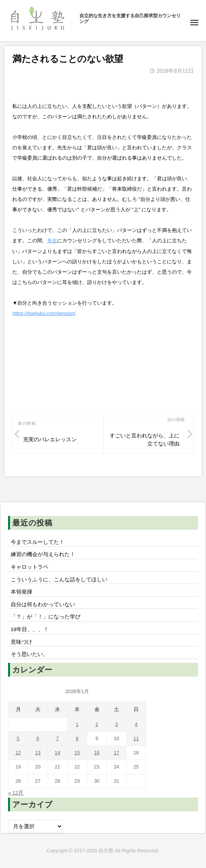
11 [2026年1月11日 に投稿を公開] (136, 738)
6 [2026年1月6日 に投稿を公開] (38, 738)
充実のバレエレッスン (50, 440)
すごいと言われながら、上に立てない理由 (145, 440)
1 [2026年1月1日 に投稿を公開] (77, 724)
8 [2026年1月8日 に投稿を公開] (77, 738)
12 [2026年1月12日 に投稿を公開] (18, 753)
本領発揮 (21, 592)
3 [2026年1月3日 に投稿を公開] (116, 724)
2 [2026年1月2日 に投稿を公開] (97, 724)
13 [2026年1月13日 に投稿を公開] (38, 753)
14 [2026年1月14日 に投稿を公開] (58, 753)
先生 (52, 241)
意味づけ (24, 642)
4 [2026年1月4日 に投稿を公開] (136, 724)
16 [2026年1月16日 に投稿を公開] (97, 753)
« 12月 (16, 793)
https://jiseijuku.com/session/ (44, 313)
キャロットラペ (30, 567)
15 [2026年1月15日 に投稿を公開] (77, 753)
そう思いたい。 (30, 654)
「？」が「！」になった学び (46, 617)
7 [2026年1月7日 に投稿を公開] (57, 738)
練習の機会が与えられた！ (43, 554)
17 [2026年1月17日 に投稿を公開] (116, 753)
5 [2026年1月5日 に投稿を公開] (18, 738)
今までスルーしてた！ (38, 542)
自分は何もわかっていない (43, 604)
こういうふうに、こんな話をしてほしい (59, 580)
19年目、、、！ (30, 629)
